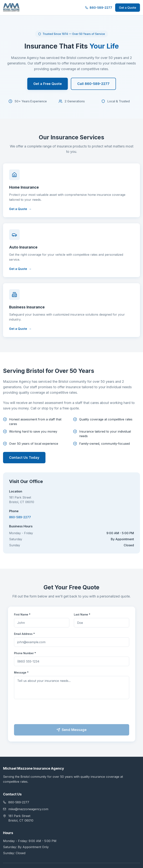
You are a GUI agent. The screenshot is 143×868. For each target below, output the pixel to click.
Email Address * (24, 634)
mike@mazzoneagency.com (26, 809)
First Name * (22, 614)
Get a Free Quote (48, 84)
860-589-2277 (99, 8)
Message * (21, 672)
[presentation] (72, 712)
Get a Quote (128, 8)
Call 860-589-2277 (93, 84)
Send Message (71, 730)
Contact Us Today (24, 458)
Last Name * (82, 614)
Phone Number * (25, 653)
